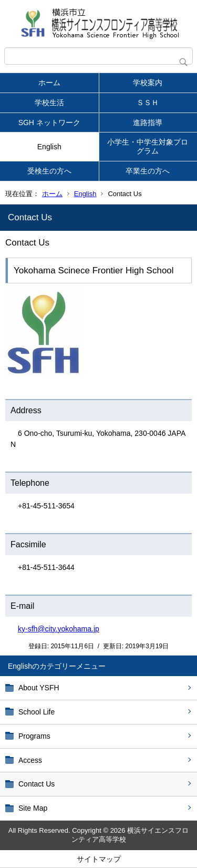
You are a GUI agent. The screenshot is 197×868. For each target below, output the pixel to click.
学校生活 (49, 103)
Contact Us (37, 784)
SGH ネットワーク (49, 122)
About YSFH (39, 688)
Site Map (33, 808)
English (49, 147)
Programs (34, 736)
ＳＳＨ (148, 103)
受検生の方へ (49, 171)
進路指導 (148, 122)
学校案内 (148, 83)
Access (30, 760)
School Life (37, 712)
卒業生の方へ (148, 171)
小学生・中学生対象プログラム (148, 146)
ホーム (49, 83)
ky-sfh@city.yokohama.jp (59, 629)
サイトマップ (99, 859)
